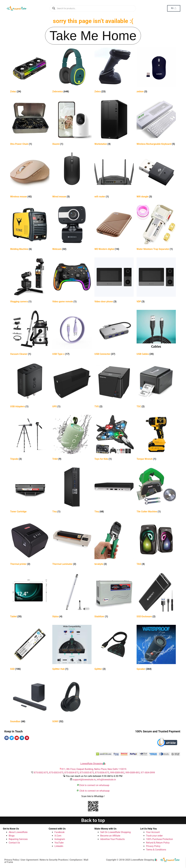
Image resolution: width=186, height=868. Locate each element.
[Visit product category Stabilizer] (114, 596)
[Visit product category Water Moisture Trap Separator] (156, 228)
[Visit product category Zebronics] (72, 71)
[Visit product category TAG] (156, 543)
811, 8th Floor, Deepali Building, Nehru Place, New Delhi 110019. (94, 769)
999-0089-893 (133, 773)
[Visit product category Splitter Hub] (72, 648)
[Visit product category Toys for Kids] (114, 438)
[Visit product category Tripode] (30, 438)
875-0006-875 (102, 773)
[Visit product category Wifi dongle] (156, 176)
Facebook (60, 832)
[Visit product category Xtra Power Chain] (30, 123)
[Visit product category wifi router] (114, 176)
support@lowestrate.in (84, 780)
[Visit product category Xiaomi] (72, 123)
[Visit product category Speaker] (156, 648)
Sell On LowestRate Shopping (115, 832)
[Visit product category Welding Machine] (30, 228)
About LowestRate (18, 832)
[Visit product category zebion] (156, 71)
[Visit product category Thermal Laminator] (72, 543)
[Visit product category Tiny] (72, 491)
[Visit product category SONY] (72, 701)
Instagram (60, 839)
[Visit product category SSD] (30, 648)
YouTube (59, 843)
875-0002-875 (41, 773)
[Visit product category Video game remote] (72, 281)
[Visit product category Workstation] (114, 123)
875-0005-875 (87, 773)
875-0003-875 (56, 773)
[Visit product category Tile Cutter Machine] (156, 491)
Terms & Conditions (156, 850)
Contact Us (14, 843)
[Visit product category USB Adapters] (30, 386)
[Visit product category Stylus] (72, 596)
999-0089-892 (117, 773)
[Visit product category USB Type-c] (72, 333)
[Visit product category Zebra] (114, 71)
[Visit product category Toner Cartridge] (30, 491)
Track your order (154, 836)
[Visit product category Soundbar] (30, 701)
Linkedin (59, 846)
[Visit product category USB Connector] (114, 333)
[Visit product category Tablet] (30, 596)
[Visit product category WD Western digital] (114, 228)
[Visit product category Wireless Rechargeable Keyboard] (156, 123)
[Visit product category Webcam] (72, 228)
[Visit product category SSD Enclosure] (156, 596)
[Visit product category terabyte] (114, 543)
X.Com (58, 836)
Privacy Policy (153, 846)
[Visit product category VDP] (156, 281)
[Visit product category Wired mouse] (72, 176)
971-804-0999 (148, 773)
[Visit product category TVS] (114, 386)
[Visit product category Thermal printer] (30, 543)
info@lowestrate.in (106, 780)
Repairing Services (18, 839)
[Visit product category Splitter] (114, 648)
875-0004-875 (71, 773)
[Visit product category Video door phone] (114, 281)
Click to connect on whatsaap (94, 785)
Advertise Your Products (112, 839)
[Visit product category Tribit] (72, 438)
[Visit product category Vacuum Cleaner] (30, 333)
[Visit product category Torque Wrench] (156, 438)
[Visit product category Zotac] (30, 71)
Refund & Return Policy (158, 843)
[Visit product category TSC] (156, 386)
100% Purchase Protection (159, 839)
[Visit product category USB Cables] (156, 333)
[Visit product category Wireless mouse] (30, 176)
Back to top (93, 820)
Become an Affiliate (110, 836)
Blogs (12, 836)
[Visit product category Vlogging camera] (30, 281)
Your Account (153, 832)
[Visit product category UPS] (72, 386)
